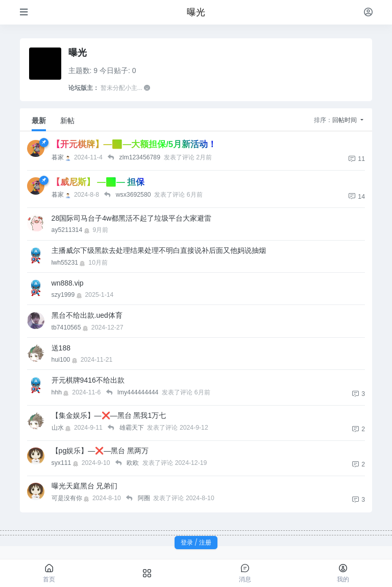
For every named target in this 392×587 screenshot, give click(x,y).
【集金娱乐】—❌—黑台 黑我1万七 (109, 415)
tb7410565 (71, 327)
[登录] (368, 12)
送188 (61, 348)
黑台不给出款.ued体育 (87, 315)
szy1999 (67, 295)
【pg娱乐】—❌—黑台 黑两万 (100, 451)
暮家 (62, 157)
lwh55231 (69, 263)
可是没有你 (71, 498)
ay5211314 (71, 230)
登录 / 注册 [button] (196, 542)
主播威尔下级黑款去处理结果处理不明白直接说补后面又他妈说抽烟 (159, 250)
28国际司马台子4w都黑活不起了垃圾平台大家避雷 (131, 218)
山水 (62, 428)
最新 (39, 121)
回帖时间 (345, 120)
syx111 (66, 463)
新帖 (67, 121)
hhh (61, 392)
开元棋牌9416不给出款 (88, 380)
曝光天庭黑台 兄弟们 (85, 486)
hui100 (65, 360)
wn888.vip (68, 283)
